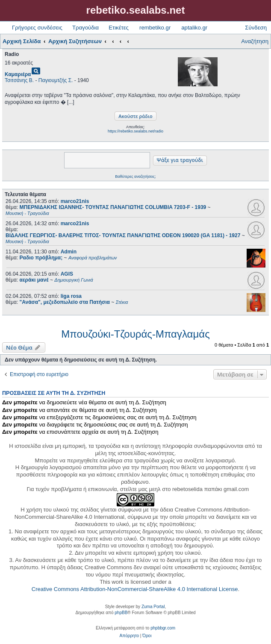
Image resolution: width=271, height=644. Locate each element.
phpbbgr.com (163, 628)
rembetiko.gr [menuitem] (155, 28)
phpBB (121, 613)
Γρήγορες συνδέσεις (37, 28)
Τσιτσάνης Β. (19, 80)
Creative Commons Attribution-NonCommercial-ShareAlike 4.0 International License (135, 589)
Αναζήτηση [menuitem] (255, 41)
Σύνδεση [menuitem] (256, 28)
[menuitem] (129, 636)
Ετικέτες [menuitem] (119, 28)
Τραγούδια (85, 28)
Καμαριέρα (18, 74)
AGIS (67, 274)
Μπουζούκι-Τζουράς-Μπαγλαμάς (135, 334)
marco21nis (75, 201)
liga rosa (71, 296)
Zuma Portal (153, 607)
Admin (69, 252)
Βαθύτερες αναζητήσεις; (135, 176)
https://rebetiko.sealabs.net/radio (135, 131)
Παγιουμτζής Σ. (56, 80)
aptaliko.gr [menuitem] (194, 28)
